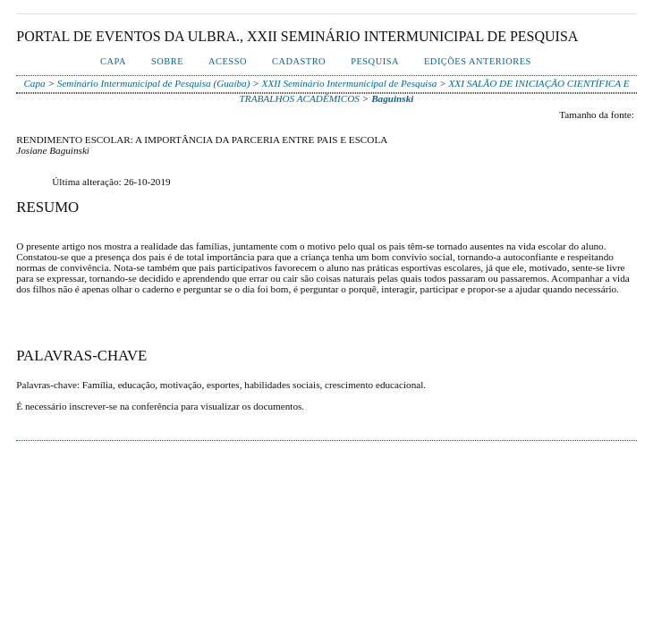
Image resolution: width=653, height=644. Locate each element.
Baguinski (392, 98)
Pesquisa (375, 61)
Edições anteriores (478, 61)
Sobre (167, 61)
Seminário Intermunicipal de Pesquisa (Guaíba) (154, 83)
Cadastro (299, 61)
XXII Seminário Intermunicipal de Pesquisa (350, 83)
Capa (113, 61)
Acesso (228, 61)
